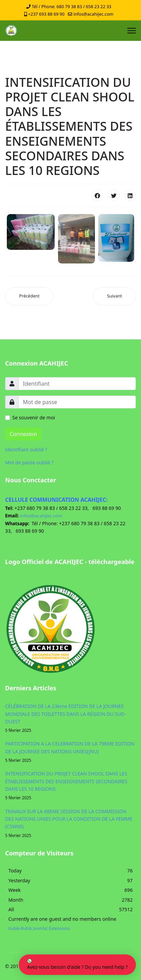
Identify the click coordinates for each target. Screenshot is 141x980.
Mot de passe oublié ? (29, 462)
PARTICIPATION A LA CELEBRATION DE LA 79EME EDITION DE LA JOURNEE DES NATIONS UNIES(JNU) (70, 752)
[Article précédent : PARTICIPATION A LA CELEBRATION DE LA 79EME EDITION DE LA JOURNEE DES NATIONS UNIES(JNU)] (29, 296)
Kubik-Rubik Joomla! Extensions (39, 928)
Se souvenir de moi (34, 417)
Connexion (23, 434)
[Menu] (132, 31)
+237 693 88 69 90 (46, 14)
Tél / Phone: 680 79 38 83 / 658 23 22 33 (72, 7)
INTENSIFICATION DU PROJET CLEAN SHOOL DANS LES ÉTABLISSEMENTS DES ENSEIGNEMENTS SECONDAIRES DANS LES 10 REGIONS (70, 786)
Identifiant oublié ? (26, 449)
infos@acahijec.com (93, 14)
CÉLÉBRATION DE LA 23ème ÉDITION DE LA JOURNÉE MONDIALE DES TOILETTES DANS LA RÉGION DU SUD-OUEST (70, 718)
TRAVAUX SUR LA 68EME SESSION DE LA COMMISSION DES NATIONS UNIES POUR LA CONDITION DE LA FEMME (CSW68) (70, 823)
